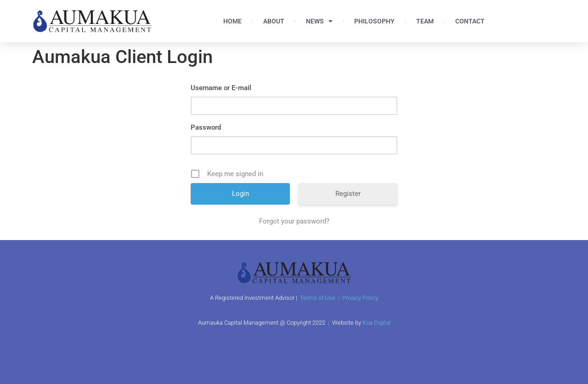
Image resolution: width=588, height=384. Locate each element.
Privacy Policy (360, 298)
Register (348, 194)
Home (232, 21)
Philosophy (374, 21)
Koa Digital (376, 323)
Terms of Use (318, 298)
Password (206, 127)
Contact (470, 21)
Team (425, 21)
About (274, 21)
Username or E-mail (221, 88)
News (319, 21)
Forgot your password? (294, 221)
